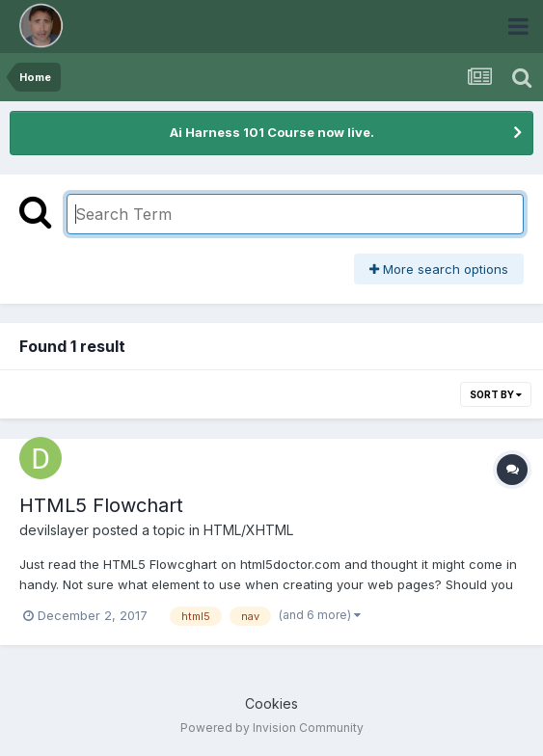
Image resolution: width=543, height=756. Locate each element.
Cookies (271, 703)
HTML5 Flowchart (101, 505)
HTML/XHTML (248, 530)
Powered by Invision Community (272, 728)
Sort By (496, 394)
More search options (439, 269)
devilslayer (54, 530)
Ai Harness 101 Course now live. (272, 132)
